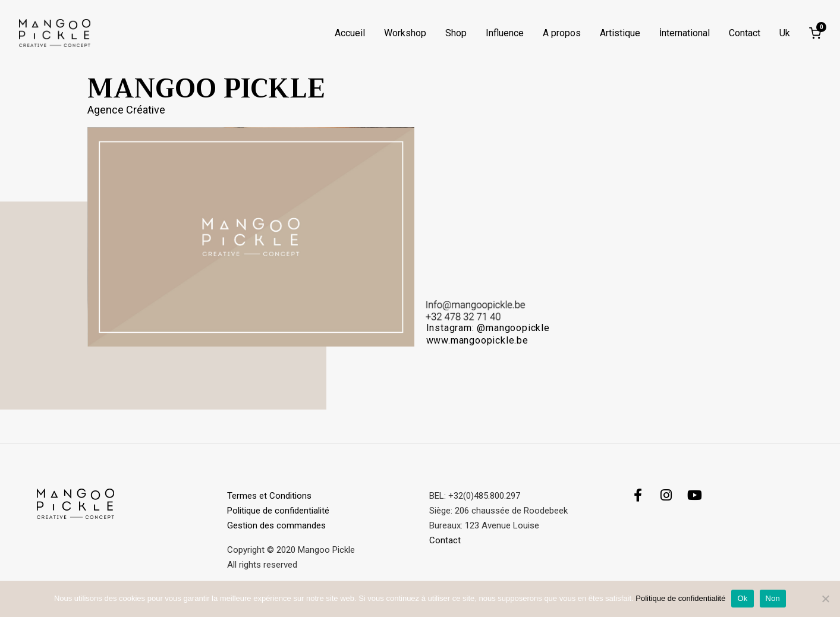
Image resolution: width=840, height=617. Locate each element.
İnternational (685, 33)
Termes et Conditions (269, 496)
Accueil (350, 33)
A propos (562, 33)
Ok (742, 598)
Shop (456, 33)
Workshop (405, 33)
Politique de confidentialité (278, 511)
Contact (745, 33)
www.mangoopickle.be (479, 340)
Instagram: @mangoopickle (488, 328)
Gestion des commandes (278, 525)
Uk (785, 33)
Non (773, 598)
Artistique (620, 33)
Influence (505, 33)
